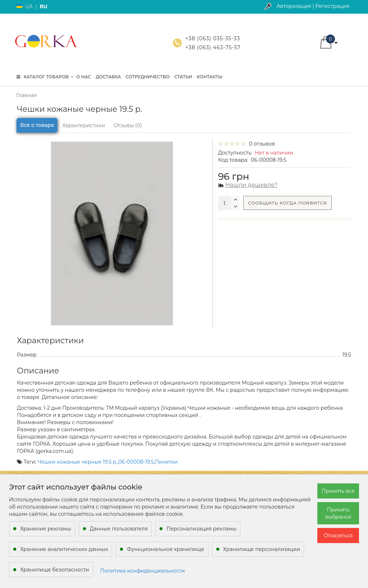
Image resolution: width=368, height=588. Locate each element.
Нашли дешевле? (252, 185)
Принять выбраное (338, 513)
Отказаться (338, 536)
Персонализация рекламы (201, 529)
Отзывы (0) (128, 125)
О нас (84, 77)
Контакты (210, 77)
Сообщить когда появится (287, 203)
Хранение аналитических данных (64, 549)
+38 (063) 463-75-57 (213, 47)
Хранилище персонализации (262, 549)
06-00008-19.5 (136, 462)
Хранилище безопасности (55, 570)
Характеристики (84, 125)
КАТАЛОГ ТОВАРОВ (45, 77)
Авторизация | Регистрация (313, 6)
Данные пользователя (119, 529)
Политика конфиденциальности (143, 571)
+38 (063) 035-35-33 (213, 38)
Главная (26, 95)
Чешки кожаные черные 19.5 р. (78, 462)
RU (43, 6)
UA (29, 6)
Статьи (183, 77)
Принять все (338, 491)
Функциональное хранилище (166, 549)
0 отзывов (261, 144)
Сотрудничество (147, 77)
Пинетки (166, 462)
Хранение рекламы (46, 529)
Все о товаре (37, 125)
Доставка (108, 77)
